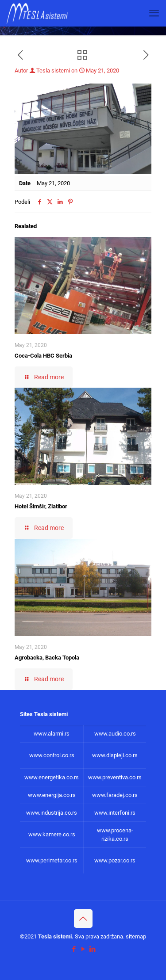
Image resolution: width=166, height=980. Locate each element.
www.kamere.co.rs (52, 834)
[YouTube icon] (83, 949)
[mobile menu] (154, 13)
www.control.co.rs (52, 755)
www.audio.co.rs (115, 734)
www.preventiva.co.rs (115, 777)
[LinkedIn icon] (92, 949)
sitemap (136, 936)
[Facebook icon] (74, 949)
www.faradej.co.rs (115, 795)
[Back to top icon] (83, 919)
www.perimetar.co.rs (52, 860)
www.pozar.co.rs (115, 860)
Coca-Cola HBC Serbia (43, 356)
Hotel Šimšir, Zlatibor (41, 506)
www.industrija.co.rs (52, 813)
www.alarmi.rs (52, 734)
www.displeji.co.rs (115, 755)
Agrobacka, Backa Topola (47, 658)
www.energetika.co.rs (52, 777)
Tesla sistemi (53, 71)
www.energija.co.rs (52, 795)
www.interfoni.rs (115, 813)
